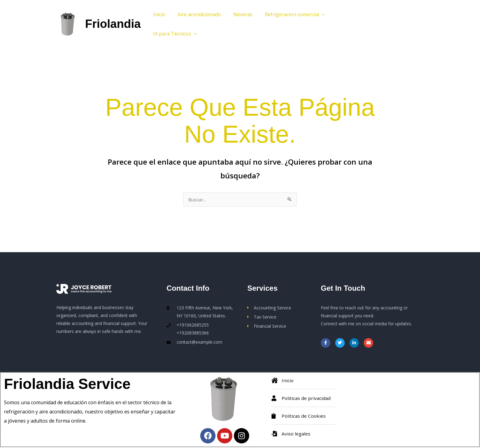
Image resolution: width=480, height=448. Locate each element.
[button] (313, 14)
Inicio (158, 14)
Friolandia (113, 24)
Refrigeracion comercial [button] (286, 14)
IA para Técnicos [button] (174, 34)
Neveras (237, 14)
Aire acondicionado (196, 14)
